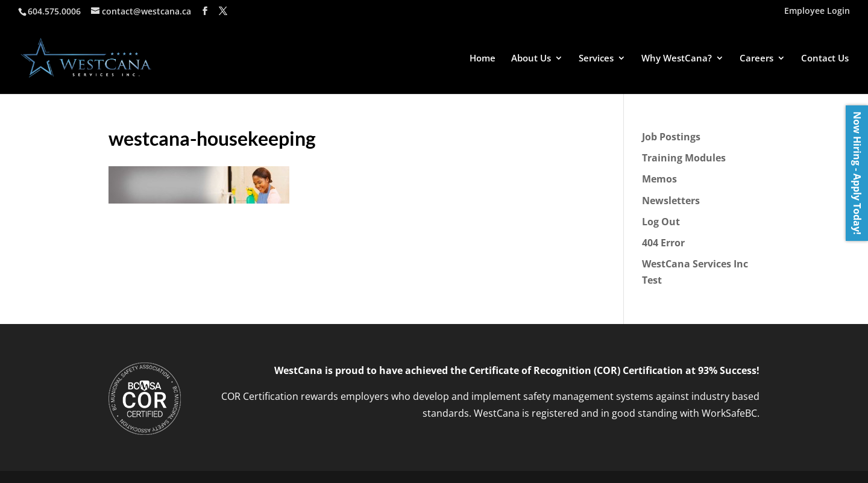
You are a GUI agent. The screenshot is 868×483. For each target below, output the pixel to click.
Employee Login (817, 11)
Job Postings (671, 137)
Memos (659, 179)
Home (483, 59)
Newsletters (671, 201)
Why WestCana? (677, 59)
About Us (531, 59)
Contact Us (825, 59)
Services (596, 59)
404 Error (663, 243)
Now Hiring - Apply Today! (857, 173)
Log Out (661, 222)
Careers (756, 59)
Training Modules (684, 158)
